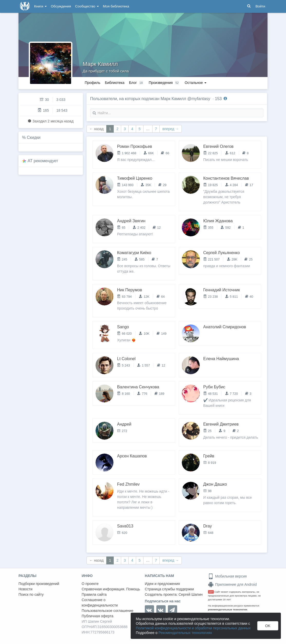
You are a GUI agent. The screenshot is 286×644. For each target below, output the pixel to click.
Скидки (34, 137)
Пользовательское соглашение (108, 611)
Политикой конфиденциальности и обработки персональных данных (193, 628)
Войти (260, 6)
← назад (97, 129)
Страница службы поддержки (169, 589)
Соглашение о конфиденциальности (100, 603)
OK (268, 626)
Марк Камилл (100, 64)
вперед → (170, 129)
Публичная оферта (98, 616)
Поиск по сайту (31, 594)
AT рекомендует (43, 161)
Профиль (92, 83)
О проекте (90, 584)
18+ (211, 592)
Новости (25, 589)
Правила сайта (94, 594)
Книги (40, 6)
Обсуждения (61, 6)
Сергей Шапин (190, 594)
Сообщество (87, 6)
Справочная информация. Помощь (111, 589)
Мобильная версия (227, 576)
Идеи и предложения (162, 584)
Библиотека (115, 83)
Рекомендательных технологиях (185, 633)
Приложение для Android (232, 584)
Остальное (196, 83)
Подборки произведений (39, 584)
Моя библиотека (116, 6)
